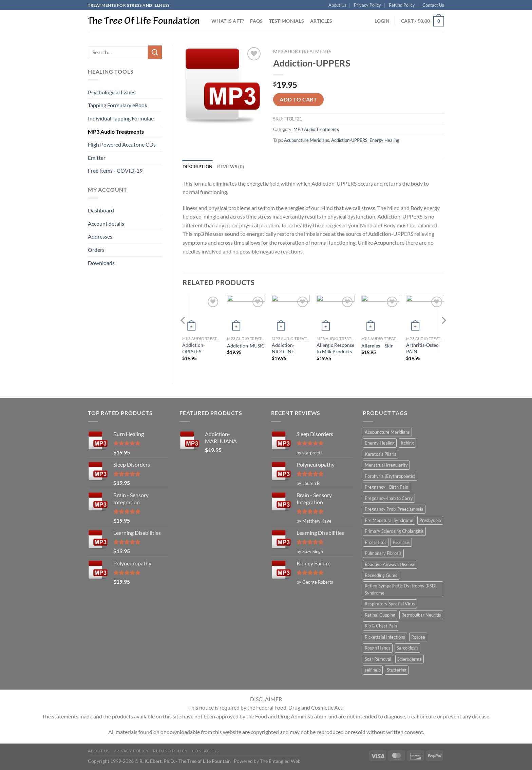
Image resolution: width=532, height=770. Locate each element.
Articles (321, 21)
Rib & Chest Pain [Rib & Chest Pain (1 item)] (381, 626)
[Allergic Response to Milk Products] (336, 314)
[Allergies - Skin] (380, 314)
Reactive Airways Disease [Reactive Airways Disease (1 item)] (390, 564)
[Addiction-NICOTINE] (291, 314)
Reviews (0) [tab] (231, 167)
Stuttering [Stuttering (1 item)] (397, 670)
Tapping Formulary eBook (118, 105)
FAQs (256, 21)
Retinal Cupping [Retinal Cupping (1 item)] (380, 615)
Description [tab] (198, 167)
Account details (106, 223)
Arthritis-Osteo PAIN (422, 348)
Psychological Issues (112, 92)
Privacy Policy (367, 5)
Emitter (97, 158)
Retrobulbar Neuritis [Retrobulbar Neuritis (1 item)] (421, 615)
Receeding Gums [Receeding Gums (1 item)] (381, 575)
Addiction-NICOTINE (283, 348)
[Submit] (155, 52)
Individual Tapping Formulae (121, 118)
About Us (337, 5)
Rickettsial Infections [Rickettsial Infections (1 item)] (385, 637)
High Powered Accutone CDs (122, 144)
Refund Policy (402, 5)
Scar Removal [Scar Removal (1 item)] (378, 659)
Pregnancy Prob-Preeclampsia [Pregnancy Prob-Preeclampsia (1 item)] (394, 509)
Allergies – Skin (377, 346)
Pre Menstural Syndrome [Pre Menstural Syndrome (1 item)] (389, 520)
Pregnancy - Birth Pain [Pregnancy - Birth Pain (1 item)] (386, 487)
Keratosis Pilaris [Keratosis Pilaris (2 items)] (381, 454)
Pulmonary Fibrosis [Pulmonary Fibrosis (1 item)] (383, 553)
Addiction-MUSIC (246, 346)
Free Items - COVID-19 (115, 171)
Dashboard (101, 210)
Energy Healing (384, 140)
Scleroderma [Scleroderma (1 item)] (410, 659)
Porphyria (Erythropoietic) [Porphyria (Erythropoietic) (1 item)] (390, 476)
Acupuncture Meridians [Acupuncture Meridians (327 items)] (387, 432)
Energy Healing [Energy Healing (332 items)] (380, 443)
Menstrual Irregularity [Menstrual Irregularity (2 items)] (386, 465)
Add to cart (298, 99)
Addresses (100, 236)
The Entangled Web (280, 761)
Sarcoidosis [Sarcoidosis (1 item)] (407, 648)
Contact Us (433, 5)
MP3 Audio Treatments (116, 132)
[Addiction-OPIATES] (201, 314)
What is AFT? (228, 21)
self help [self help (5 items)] (373, 670)
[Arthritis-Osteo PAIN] (425, 314)
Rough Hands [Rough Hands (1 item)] (378, 648)
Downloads (101, 263)
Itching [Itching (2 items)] (407, 443)
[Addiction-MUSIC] (246, 314)
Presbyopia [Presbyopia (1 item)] (430, 520)
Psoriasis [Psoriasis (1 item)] (401, 542)
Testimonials (287, 21)
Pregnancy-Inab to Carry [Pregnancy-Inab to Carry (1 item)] (389, 498)
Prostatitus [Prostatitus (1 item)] (376, 542)
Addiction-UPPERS (349, 140)
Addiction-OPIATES (194, 348)
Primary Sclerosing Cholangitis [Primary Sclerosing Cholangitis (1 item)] (394, 531)
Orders (96, 250)
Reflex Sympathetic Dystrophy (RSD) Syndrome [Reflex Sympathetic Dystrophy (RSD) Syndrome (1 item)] (401, 589)
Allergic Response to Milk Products (335, 348)
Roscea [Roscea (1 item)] (418, 637)
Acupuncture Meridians (307, 140)
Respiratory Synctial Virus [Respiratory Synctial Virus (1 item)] (390, 604)
